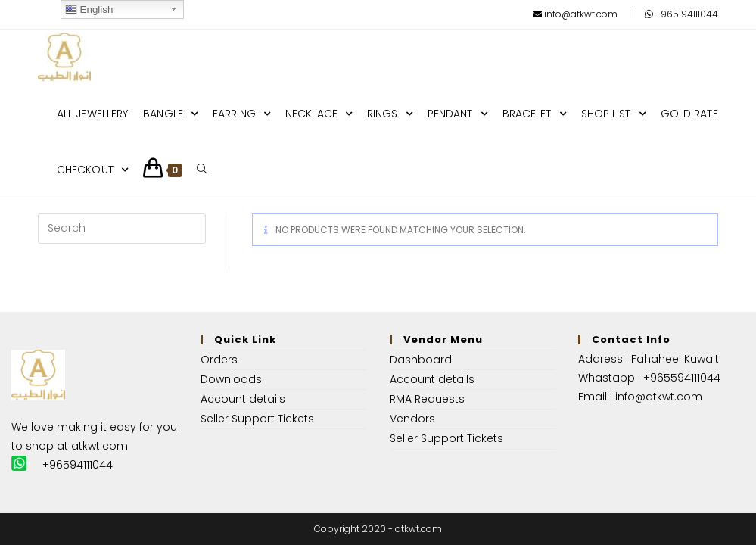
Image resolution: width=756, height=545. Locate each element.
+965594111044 (682, 378)
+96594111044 (78, 465)
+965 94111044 (681, 14)
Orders (219, 360)
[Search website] (202, 170)
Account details (243, 399)
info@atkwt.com (575, 14)
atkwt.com (100, 446)
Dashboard (421, 360)
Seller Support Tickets (257, 419)
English (89, 10)
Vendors (412, 419)
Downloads (231, 379)
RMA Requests (427, 399)
